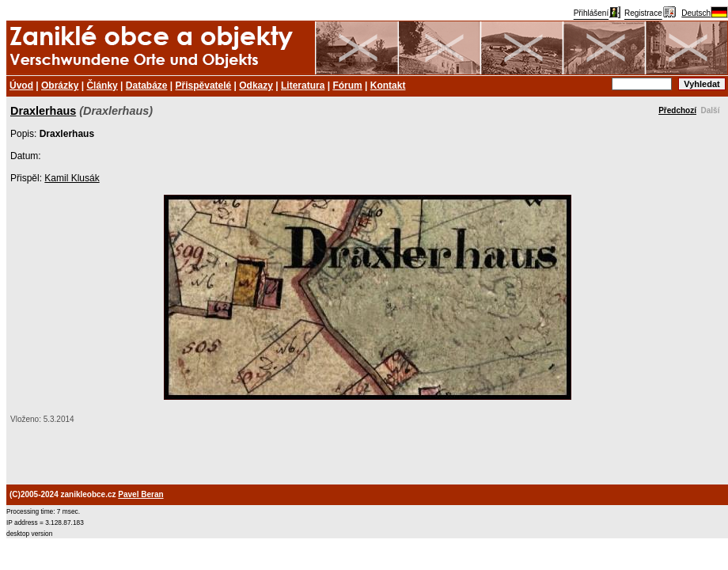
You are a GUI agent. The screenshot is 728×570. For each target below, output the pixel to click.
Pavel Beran (140, 494)
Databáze (147, 85)
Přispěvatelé (204, 85)
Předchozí (677, 110)
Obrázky (60, 85)
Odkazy (256, 85)
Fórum (347, 85)
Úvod (21, 85)
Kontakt (388, 85)
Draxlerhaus (43, 111)
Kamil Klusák (72, 178)
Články (102, 85)
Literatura (303, 85)
